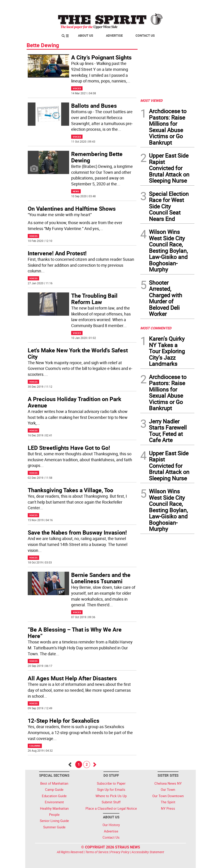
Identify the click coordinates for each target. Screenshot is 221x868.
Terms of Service (97, 852)
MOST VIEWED (151, 100)
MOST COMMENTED (156, 328)
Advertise (114, 35)
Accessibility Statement (148, 852)
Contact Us (145, 35)
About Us (86, 35)
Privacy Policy (120, 852)
